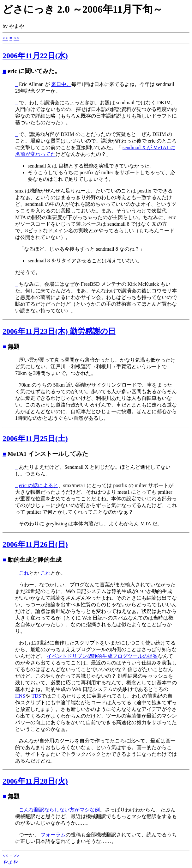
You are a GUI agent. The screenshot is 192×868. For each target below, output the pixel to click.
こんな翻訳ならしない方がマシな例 (59, 810)
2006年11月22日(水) (35, 56)
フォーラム (53, 835)
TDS (36, 696)
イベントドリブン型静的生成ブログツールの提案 (102, 656)
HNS (20, 696)
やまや (10, 862)
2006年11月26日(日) (35, 544)
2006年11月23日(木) (59, 331)
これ (24, 573)
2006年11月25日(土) (35, 438)
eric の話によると (39, 485)
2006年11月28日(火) (35, 781)
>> (16, 38)
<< (5, 38)
